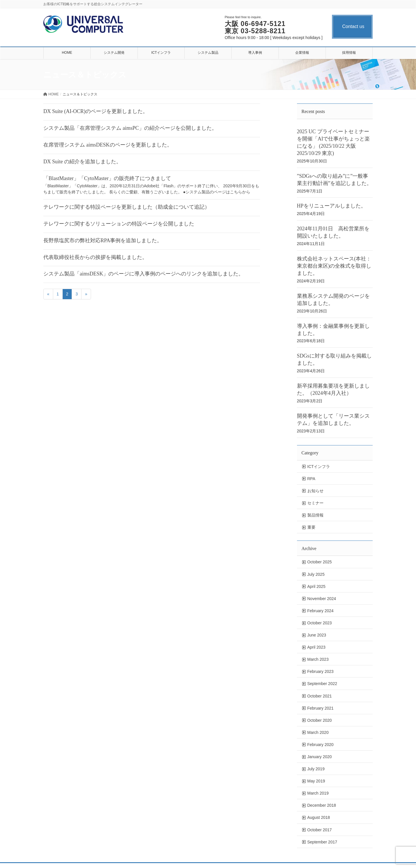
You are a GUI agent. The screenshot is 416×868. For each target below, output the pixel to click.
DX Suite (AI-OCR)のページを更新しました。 (96, 111)
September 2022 (322, 684)
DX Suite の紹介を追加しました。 (82, 162)
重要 (311, 527)
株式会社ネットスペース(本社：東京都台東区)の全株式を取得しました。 (334, 266)
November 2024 (322, 599)
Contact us (353, 26)
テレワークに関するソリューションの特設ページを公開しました (119, 224)
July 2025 (316, 574)
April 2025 (316, 586)
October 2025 (320, 562)
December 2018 (322, 805)
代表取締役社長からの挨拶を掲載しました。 (95, 257)
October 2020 (320, 720)
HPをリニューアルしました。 (331, 206)
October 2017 (320, 830)
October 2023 (320, 623)
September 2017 (322, 842)
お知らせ (315, 491)
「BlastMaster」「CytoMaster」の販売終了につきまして (107, 178)
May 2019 (316, 781)
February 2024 (321, 611)
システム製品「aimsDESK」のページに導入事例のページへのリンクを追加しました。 (143, 274)
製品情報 (315, 515)
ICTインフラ (319, 467)
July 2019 (316, 769)
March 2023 (318, 659)
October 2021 (320, 696)
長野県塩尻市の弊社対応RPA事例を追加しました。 (103, 240)
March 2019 (318, 793)
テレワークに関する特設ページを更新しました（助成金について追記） (127, 207)
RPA (311, 479)
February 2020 (321, 745)
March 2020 (318, 732)
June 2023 (317, 635)
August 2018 (319, 817)
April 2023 (316, 647)
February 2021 (321, 708)
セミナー (315, 503)
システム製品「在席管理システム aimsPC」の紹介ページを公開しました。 (130, 128)
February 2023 (321, 671)
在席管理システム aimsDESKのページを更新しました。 (108, 145)
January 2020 (320, 757)
